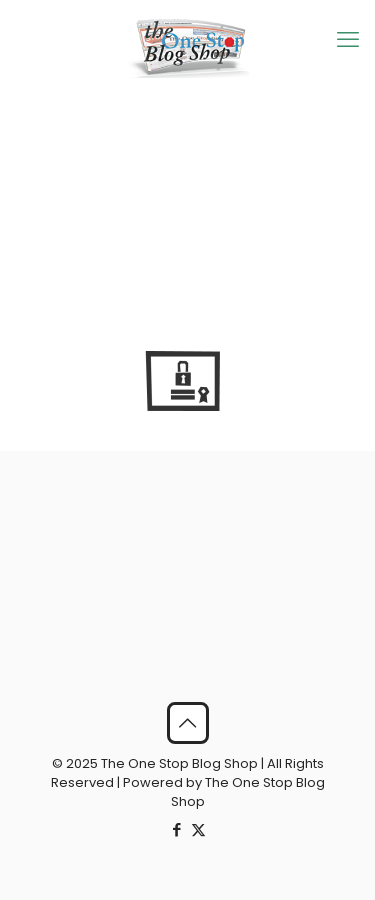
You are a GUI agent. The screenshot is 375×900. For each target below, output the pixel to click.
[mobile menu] (348, 40)
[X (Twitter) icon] (198, 829)
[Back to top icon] (188, 723)
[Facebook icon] (177, 829)
